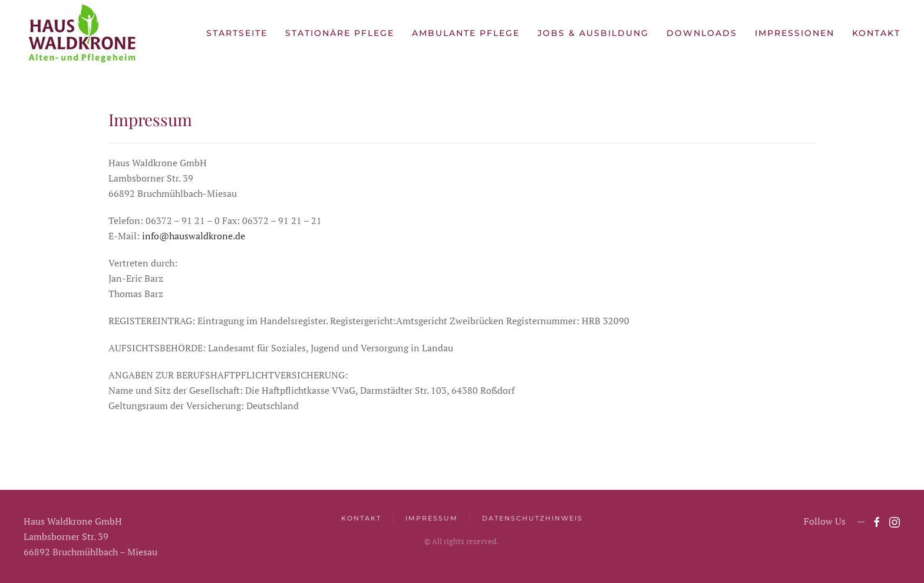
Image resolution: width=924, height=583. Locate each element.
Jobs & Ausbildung (593, 33)
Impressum (432, 518)
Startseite (237, 33)
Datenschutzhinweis (532, 518)
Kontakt (876, 33)
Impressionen (795, 33)
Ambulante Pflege (466, 33)
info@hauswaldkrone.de (194, 236)
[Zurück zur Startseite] (82, 33)
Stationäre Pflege (340, 33)
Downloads (702, 33)
